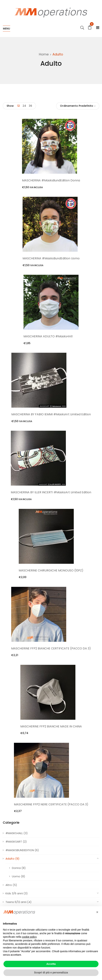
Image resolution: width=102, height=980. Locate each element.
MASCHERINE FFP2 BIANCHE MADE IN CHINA (51, 726)
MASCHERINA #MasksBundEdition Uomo (51, 258)
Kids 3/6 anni (14, 893)
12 (19, 106)
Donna (16, 868)
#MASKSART (14, 842)
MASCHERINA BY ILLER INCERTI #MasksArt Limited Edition (51, 492)
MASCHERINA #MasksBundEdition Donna (51, 180)
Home (44, 54)
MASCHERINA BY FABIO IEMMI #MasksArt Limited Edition (51, 414)
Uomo (16, 876)
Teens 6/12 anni (16, 902)
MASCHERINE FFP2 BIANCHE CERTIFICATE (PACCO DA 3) (51, 648)
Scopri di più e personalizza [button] (51, 972)
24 (24, 106)
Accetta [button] (51, 964)
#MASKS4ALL (14, 833)
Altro (9, 885)
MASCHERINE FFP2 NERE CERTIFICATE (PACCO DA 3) (51, 804)
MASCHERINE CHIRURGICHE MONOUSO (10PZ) (51, 570)
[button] (97, 912)
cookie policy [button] (29, 937)
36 (30, 106)
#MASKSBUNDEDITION (20, 850)
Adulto (10, 859)
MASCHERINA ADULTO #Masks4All (48, 336)
